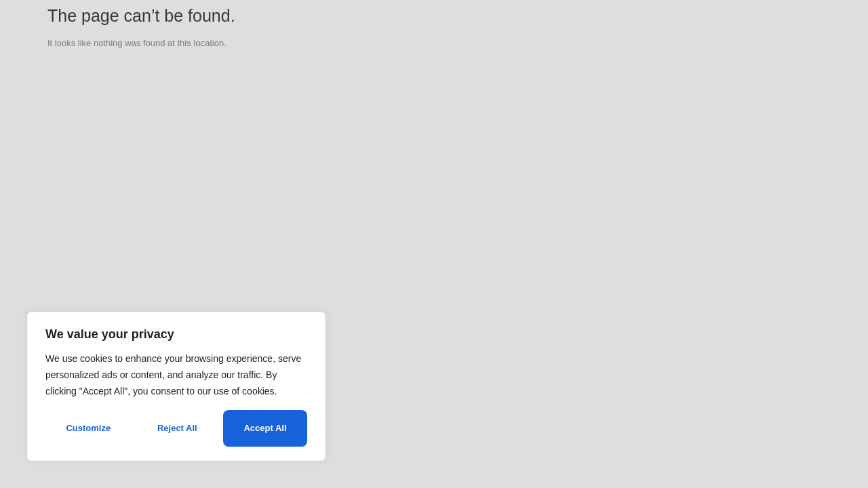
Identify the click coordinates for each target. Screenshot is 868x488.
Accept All (265, 428)
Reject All (177, 428)
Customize (88, 428)
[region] (176, 386)
